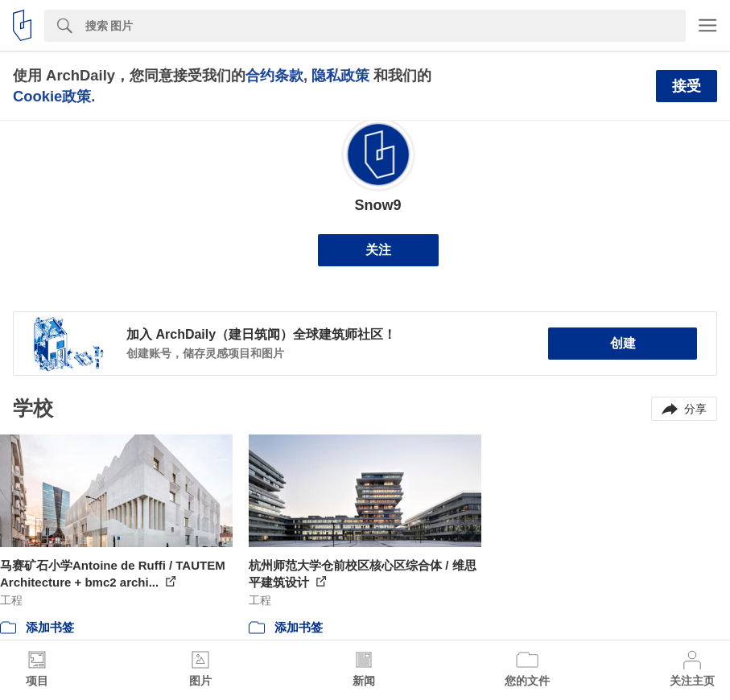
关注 (378, 250)
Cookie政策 (52, 96)
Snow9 (377, 205)
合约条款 (274, 75)
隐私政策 (340, 75)
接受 (687, 86)
